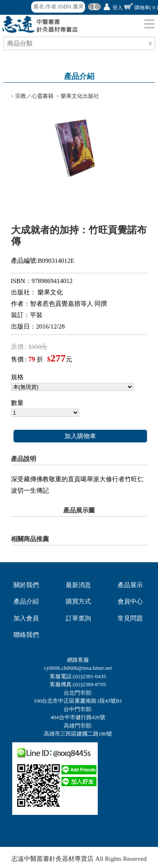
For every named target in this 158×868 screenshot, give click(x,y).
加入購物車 (80, 436)
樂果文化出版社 (80, 96)
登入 (118, 8)
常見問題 (130, 618)
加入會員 (26, 618)
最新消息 (78, 585)
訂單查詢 (78, 618)
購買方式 (78, 601)
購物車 (146, 8)
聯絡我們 (26, 635)
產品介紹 (26, 601)
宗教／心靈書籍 (34, 96)
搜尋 (94, 7)
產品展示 (130, 585)
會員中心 (130, 601)
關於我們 (26, 585)
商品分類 (21, 43)
